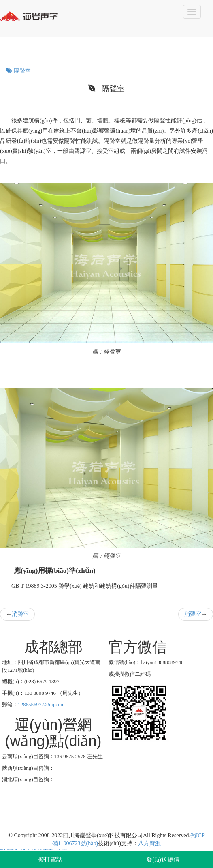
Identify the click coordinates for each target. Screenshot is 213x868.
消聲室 (20, 614)
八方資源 (149, 843)
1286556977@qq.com (41, 704)
